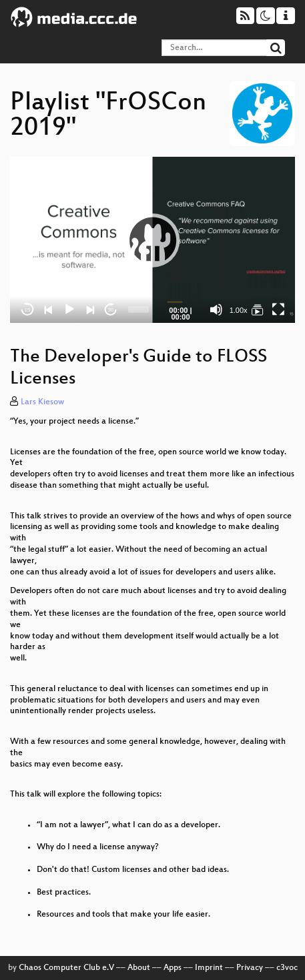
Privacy (250, 968)
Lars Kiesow (42, 402)
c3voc (287, 968)
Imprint (209, 968)
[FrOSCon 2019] (258, 310)
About (139, 968)
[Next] (90, 310)
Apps (173, 968)
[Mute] (216, 310)
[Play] (69, 310)
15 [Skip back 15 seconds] (28, 310)
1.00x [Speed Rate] (239, 310)
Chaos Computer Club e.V (66, 968)
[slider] (138, 310)
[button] (153, 240)
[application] (152, 240)
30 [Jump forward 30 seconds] (110, 310)
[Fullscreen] (278, 310)
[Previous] (49, 310)
